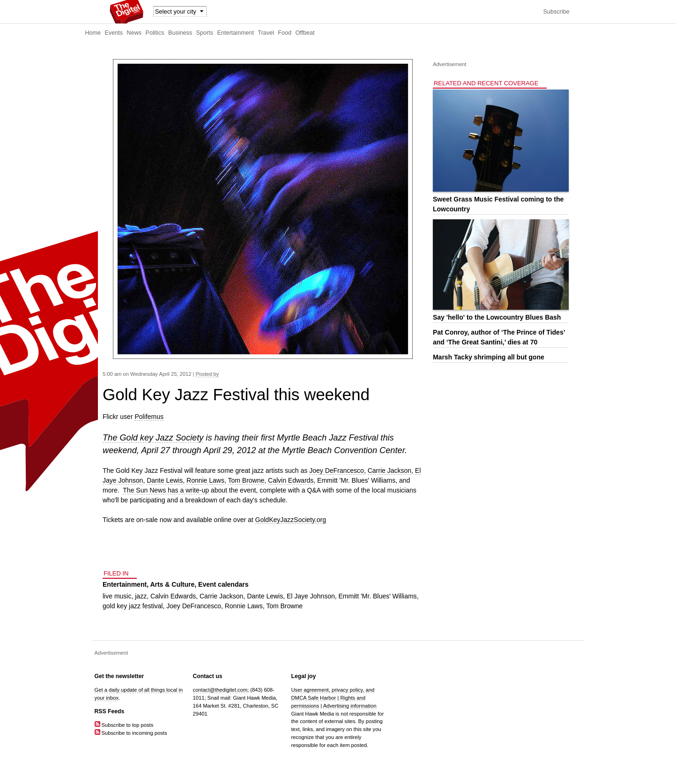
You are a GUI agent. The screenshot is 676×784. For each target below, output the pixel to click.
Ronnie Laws (205, 480)
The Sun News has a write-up (166, 490)
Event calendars (223, 584)
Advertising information (350, 706)
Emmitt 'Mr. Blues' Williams (377, 596)
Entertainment (236, 33)
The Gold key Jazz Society (153, 438)
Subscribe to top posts (124, 725)
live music (117, 596)
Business (180, 33)
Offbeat (305, 33)
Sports (205, 33)
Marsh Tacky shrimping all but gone (489, 357)
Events (114, 33)
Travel (266, 33)
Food (285, 33)
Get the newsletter (119, 676)
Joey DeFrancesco (337, 470)
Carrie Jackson (390, 470)
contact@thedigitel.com (220, 690)
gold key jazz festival (133, 606)
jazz (141, 596)
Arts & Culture (172, 584)
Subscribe (556, 12)
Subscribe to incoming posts (131, 733)
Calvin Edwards (291, 480)
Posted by (208, 374)
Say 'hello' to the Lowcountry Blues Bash (497, 317)
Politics (155, 33)
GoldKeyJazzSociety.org (291, 520)
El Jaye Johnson (311, 596)
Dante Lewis (165, 480)
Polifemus (149, 417)
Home (93, 33)
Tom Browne (246, 480)
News (134, 33)
